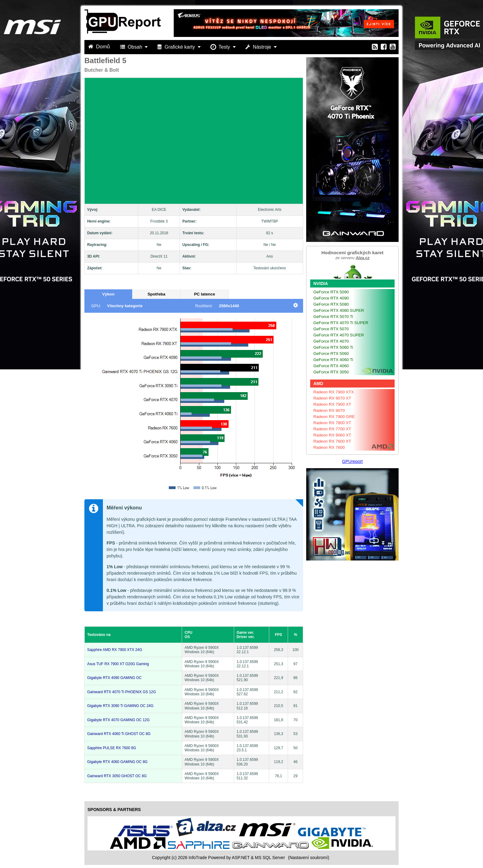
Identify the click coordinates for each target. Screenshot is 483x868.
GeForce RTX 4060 (331, 366)
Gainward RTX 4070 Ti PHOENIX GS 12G (122, 692)
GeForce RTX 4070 (331, 341)
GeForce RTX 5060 (331, 354)
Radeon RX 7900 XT (332, 404)
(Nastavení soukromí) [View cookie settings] (309, 858)
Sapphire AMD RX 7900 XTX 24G (115, 650)
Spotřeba (156, 294)
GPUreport (353, 461)
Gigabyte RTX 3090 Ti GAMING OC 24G (120, 706)
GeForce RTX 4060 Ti (333, 360)
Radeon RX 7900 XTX (334, 392)
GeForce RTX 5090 (331, 292)
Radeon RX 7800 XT (332, 423)
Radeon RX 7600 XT (332, 441)
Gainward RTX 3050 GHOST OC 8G (117, 776)
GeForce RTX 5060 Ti (333, 347)
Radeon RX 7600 (329, 447)
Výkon (108, 294)
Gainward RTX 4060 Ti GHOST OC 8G (119, 734)
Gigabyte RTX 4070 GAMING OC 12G (118, 720)
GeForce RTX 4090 (331, 298)
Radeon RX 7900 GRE (334, 417)
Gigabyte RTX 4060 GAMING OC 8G (117, 762)
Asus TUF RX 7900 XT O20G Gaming (118, 664)
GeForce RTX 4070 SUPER (339, 335)
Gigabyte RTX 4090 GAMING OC (114, 678)
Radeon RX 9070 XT (332, 398)
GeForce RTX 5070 (331, 329)
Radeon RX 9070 (329, 410)
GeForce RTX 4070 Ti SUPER (341, 323)
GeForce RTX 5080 (331, 304)
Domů (100, 47)
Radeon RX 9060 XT (332, 435)
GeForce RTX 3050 (331, 372)
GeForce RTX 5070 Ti (333, 317)
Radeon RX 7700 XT (332, 429)
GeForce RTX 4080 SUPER (339, 310)
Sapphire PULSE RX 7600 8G (112, 748)
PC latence (205, 294)
